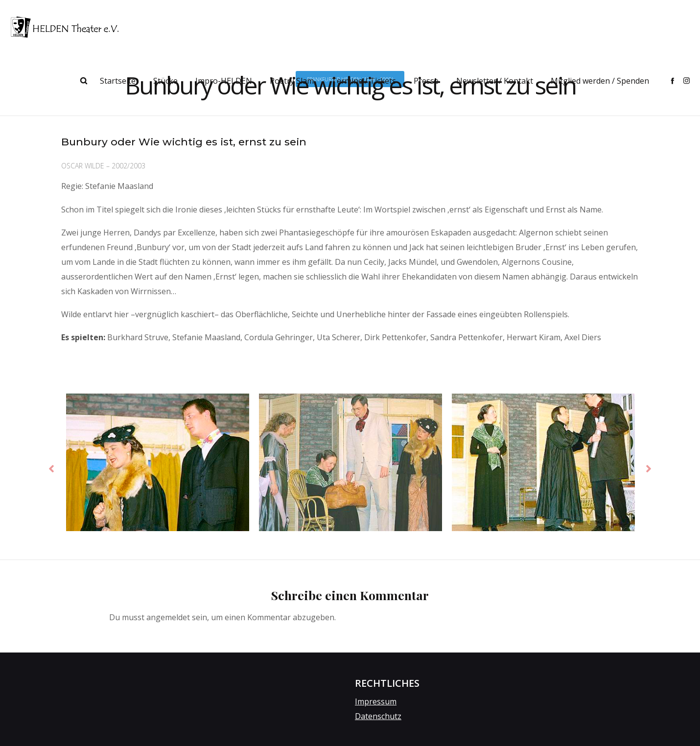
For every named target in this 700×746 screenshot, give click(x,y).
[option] (158, 466)
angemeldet (168, 618)
